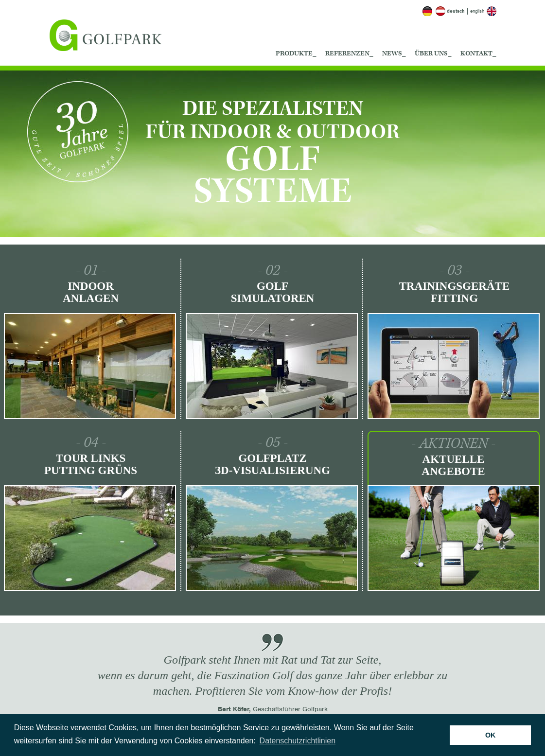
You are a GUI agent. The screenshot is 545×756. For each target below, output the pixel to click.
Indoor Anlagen (91, 292)
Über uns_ (433, 53)
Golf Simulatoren (273, 292)
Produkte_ (296, 53)
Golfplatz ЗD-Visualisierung (272, 464)
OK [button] (491, 735)
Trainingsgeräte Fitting (455, 292)
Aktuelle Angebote (453, 465)
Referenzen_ (349, 53)
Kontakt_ (478, 53)
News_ (394, 53)
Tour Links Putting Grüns (91, 464)
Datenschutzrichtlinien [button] (298, 741)
